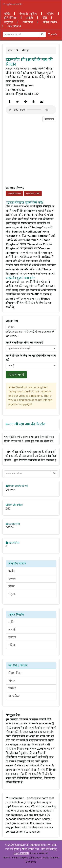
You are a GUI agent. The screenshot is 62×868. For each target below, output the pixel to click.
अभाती (12, 630)
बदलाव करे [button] (49, 119)
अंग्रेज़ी (30, 18)
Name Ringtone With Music (26, 858)
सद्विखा (12, 645)
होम (10, 50)
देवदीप (12, 571)
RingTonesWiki (12, 4)
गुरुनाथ (12, 579)
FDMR (6, 858)
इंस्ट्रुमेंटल (9, 22)
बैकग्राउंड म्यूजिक (28, 14)
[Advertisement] (31, 153)
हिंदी (45, 18)
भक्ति (7, 14)
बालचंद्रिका (14, 696)
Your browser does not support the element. (31, 110)
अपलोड (52, 34)
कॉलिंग (51, 14)
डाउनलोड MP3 (15, 193)
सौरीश (12, 586)
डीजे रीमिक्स (11, 18)
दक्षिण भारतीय (50, 22)
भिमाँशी (12, 688)
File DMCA (14, 26)
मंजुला (12, 594)
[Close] (21, 34)
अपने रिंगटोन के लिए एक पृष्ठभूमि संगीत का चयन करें (31, 358)
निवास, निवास (15, 673)
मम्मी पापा (28, 22)
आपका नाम (12, 321)
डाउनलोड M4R (33, 193)
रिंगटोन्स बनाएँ (16, 375)
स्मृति (11, 622)
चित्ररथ (12, 681)
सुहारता (12, 637)
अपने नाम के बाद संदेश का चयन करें (24, 343)
